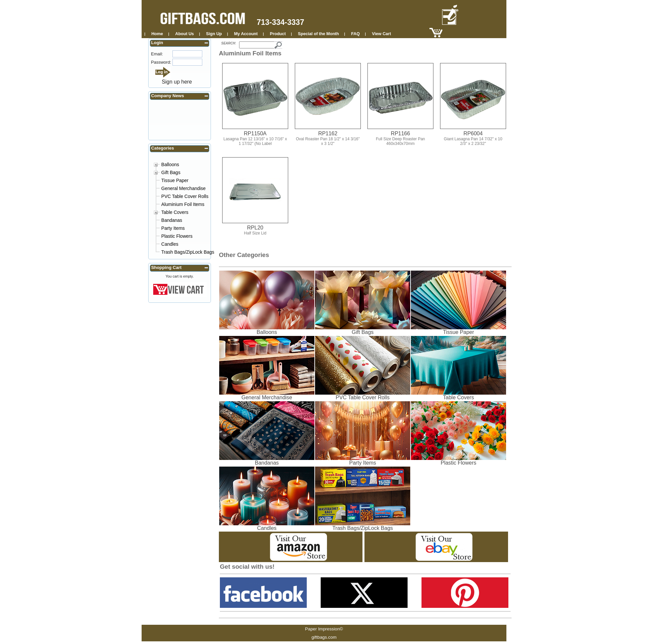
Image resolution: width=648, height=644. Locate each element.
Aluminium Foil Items (183, 204)
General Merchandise (183, 188)
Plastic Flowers (177, 236)
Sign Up (214, 34)
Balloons (170, 164)
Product (278, 34)
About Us (184, 34)
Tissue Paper (175, 180)
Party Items (173, 228)
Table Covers (175, 212)
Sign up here (177, 82)
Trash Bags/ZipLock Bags (188, 252)
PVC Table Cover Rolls (185, 196)
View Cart (382, 34)
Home (157, 34)
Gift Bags (171, 172)
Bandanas (172, 220)
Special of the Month (318, 34)
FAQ (356, 34)
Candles (170, 244)
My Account (246, 34)
